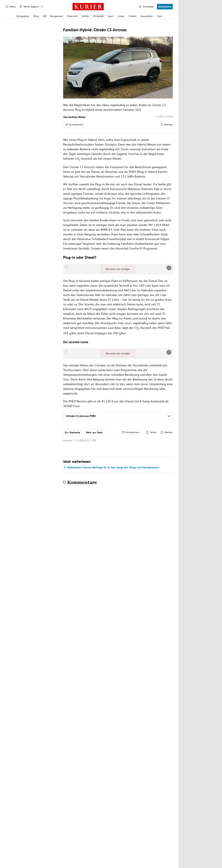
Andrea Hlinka (77, 117)
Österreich (72, 16)
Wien (36, 16)
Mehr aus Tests (94, 432)
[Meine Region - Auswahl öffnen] (42, 7)
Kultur (121, 16)
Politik (85, 16)
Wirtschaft (98, 16)
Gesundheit (147, 16)
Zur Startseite (72, 432)
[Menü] (11, 7)
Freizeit (133, 16)
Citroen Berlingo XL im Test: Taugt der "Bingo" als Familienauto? (111, 467)
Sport (111, 16)
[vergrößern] (169, 40)
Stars (160, 16)
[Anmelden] (146, 7)
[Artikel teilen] (151, 432)
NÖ (45, 16)
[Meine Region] (29, 7)
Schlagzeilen (23, 16)
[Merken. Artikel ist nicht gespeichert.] (167, 125)
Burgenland (57, 16)
